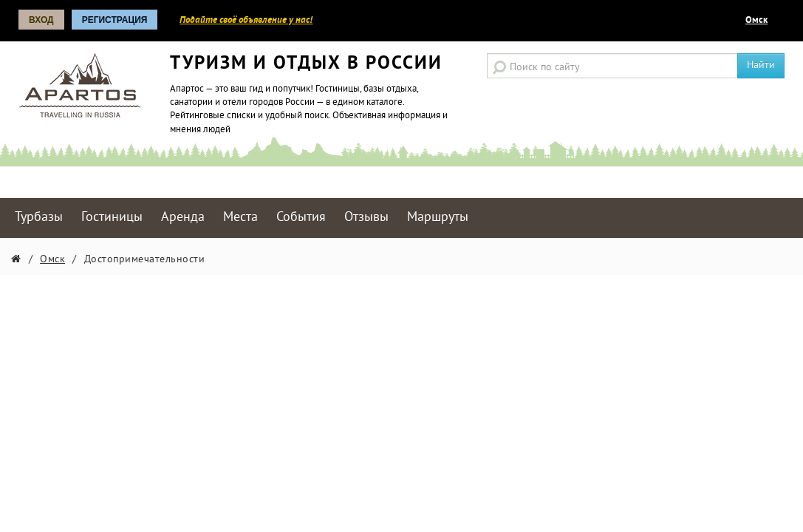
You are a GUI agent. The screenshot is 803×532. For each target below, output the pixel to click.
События (301, 218)
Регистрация (115, 20)
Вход (41, 20)
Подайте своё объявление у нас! (246, 21)
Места (240, 218)
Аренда (183, 218)
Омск (756, 21)
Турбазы (39, 218)
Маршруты (438, 218)
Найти (761, 65)
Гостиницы (112, 218)
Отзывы (366, 218)
